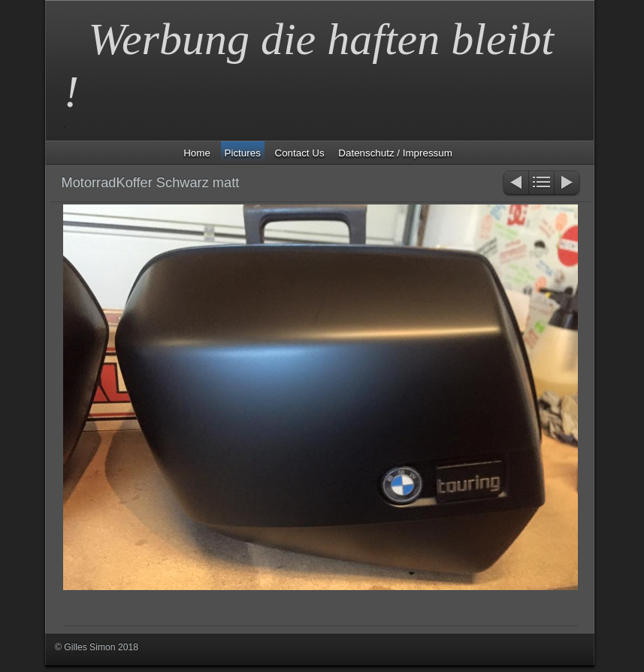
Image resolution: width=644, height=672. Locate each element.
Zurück (515, 184)
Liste (541, 184)
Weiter (568, 184)
